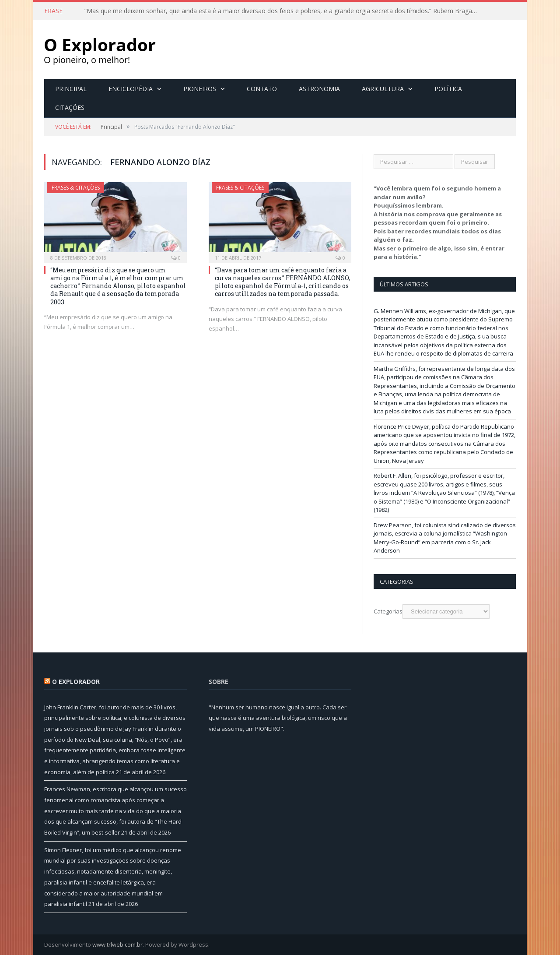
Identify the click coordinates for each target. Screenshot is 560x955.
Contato (262, 89)
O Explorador (76, 682)
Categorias (388, 611)
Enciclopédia (131, 89)
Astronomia (319, 89)
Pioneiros (200, 89)
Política (448, 89)
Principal (71, 89)
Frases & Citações (76, 188)
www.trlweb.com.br (117, 944)
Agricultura (383, 89)
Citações (70, 107)
